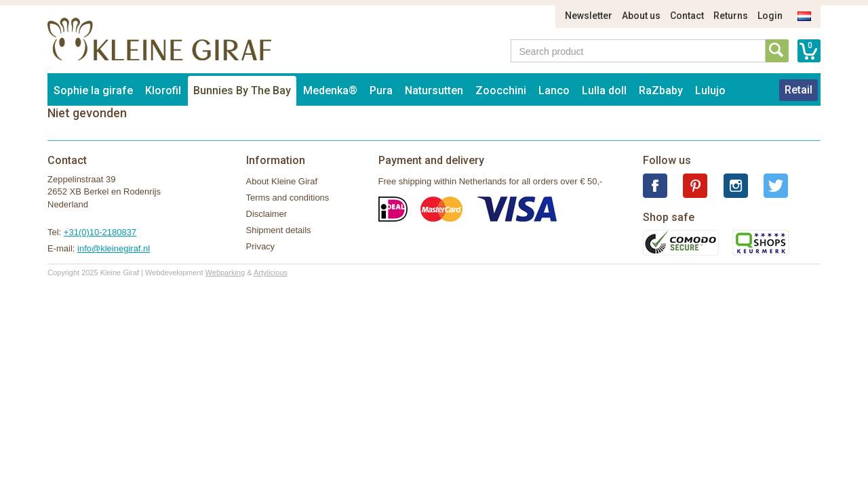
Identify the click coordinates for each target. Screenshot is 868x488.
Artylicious (271, 272)
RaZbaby (661, 90)
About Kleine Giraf (282, 181)
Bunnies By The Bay (242, 90)
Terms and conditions (288, 198)
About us (641, 16)
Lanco (554, 90)
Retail (798, 90)
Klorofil (163, 90)
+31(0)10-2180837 (100, 232)
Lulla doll (604, 90)
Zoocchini (501, 90)
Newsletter (589, 16)
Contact (687, 16)
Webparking (225, 272)
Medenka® (330, 90)
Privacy (261, 246)
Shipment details (279, 230)
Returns (731, 16)
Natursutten (434, 90)
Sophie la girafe (93, 90)
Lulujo (710, 90)
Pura (381, 90)
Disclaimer (267, 214)
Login (770, 16)
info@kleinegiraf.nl (114, 248)
